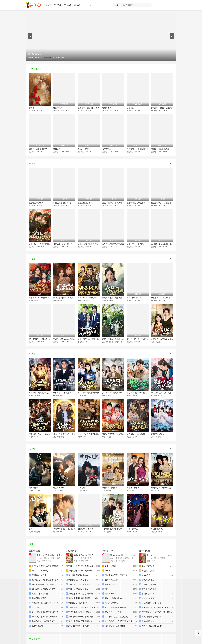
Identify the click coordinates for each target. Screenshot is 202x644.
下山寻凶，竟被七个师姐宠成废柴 (40, 434)
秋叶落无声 (33, 488)
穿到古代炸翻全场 (134, 298)
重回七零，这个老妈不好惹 (89, 108)
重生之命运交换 (84, 203)
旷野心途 (81, 488)
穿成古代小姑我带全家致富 (162, 108)
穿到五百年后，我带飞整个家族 (113, 298)
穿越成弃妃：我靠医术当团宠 (40, 339)
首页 (48, 5)
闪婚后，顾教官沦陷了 (38, 149)
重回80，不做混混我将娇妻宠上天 (162, 244)
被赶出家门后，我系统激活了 (138, 393)
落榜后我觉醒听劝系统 (160, 149)
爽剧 (77, 5)
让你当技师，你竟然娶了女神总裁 (64, 393)
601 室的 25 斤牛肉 (86, 529)
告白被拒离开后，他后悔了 (64, 529)
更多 (171, 164)
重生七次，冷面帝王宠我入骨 (40, 244)
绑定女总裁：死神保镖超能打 (162, 488)
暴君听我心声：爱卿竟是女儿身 (162, 393)
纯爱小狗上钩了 (60, 488)
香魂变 (32, 108)
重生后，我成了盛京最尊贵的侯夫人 (162, 203)
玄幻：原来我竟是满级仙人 (89, 393)
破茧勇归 (57, 149)
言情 (87, 5)
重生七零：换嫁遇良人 (136, 244)
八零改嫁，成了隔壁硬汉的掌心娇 (162, 339)
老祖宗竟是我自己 (158, 434)
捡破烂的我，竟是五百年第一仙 (113, 393)
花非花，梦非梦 (133, 488)
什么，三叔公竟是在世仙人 (64, 434)
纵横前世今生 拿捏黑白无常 (162, 298)
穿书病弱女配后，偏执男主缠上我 (64, 298)
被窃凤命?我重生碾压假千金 (64, 244)
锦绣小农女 (107, 108)
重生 (58, 5)
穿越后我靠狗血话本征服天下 (64, 339)
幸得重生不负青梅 (110, 488)
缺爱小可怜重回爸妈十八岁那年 (113, 339)
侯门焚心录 (107, 149)
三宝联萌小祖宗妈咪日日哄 (138, 149)
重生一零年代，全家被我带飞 (89, 339)
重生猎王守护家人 (36, 203)
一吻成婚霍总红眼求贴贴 (112, 529)
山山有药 (130, 108)
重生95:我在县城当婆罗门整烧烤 (138, 203)
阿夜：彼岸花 (132, 529)
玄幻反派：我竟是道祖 (136, 434)
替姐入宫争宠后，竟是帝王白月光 (113, 434)
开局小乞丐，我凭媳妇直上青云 (89, 298)
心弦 (31, 529)
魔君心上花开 (83, 149)
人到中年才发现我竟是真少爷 (89, 434)
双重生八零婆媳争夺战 (62, 203)
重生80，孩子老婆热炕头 (88, 244)
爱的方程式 (58, 108)
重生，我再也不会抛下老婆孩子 (113, 203)
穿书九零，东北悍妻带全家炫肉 (40, 298)
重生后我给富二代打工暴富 (113, 244)
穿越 (68, 5)
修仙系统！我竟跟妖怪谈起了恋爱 (40, 393)
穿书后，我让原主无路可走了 (138, 339)
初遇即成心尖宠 (158, 529)
